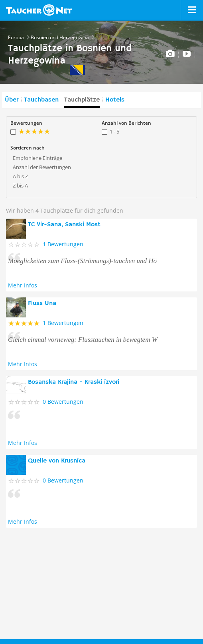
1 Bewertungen (63, 244)
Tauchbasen (41, 100)
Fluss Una (42, 303)
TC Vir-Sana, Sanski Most (64, 225)
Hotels (115, 100)
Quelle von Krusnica (57, 461)
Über (12, 100)
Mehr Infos (23, 285)
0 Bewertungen (63, 402)
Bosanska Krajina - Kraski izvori (74, 382)
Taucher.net (39, 10)
